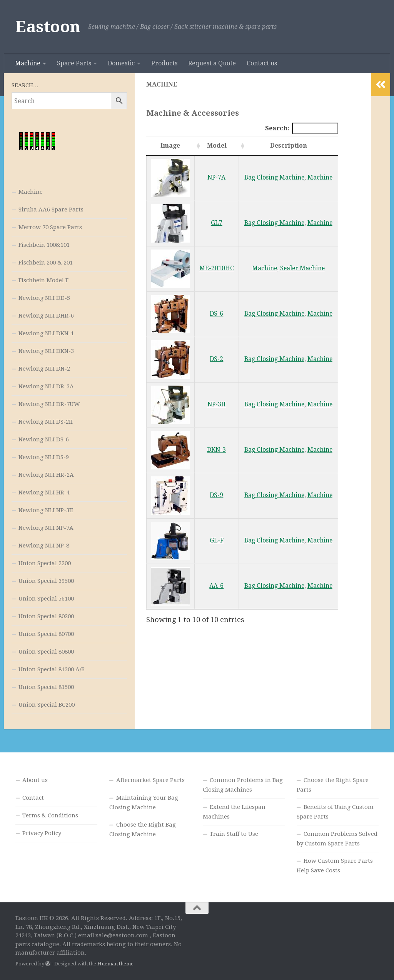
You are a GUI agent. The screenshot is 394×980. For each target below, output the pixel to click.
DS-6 (216, 314)
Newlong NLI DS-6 (44, 439)
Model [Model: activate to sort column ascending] (217, 146)
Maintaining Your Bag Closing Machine (144, 803)
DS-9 (216, 495)
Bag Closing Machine (274, 177)
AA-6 (216, 586)
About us (35, 780)
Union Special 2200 (45, 563)
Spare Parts (74, 63)
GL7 (217, 223)
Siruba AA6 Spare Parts (51, 210)
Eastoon (48, 27)
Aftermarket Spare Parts (150, 780)
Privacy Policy (42, 833)
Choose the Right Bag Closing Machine (143, 829)
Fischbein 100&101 (44, 245)
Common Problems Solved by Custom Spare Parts (337, 839)
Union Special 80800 (46, 652)
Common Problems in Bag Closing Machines (243, 785)
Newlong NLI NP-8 (44, 546)
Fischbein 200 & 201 (46, 263)
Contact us (262, 63)
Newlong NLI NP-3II (46, 510)
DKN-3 (216, 450)
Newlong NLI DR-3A (46, 386)
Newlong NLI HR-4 (44, 492)
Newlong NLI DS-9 (44, 457)
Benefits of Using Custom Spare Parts (335, 812)
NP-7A (216, 177)
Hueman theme (115, 964)
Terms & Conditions (50, 815)
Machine (28, 63)
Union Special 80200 (46, 616)
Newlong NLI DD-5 (44, 298)
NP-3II (217, 404)
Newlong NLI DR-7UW (49, 404)
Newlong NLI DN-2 (44, 369)
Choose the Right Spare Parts (333, 785)
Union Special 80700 (46, 634)
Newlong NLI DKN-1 (46, 333)
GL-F (217, 540)
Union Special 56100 (46, 599)
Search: (302, 128)
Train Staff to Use (234, 834)
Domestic (121, 63)
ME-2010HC (217, 268)
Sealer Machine (302, 268)
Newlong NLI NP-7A (46, 528)
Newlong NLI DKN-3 (46, 351)
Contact (33, 798)
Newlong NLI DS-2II (46, 422)
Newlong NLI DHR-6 (46, 316)
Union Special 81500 (46, 687)
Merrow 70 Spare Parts (50, 227)
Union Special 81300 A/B (52, 669)
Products (164, 63)
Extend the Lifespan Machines (234, 812)
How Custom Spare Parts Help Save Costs (335, 866)
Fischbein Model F (43, 280)
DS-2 (216, 359)
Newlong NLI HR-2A (46, 475)
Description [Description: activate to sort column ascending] (289, 146)
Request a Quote (212, 63)
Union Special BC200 (47, 705)
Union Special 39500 (46, 581)
